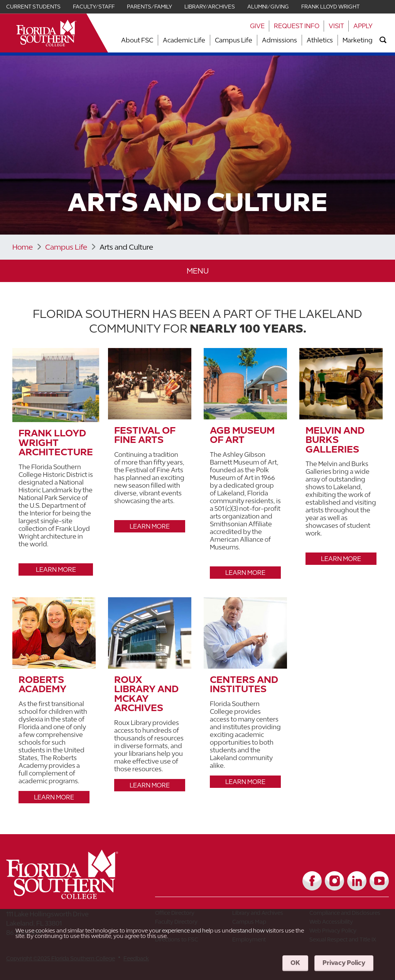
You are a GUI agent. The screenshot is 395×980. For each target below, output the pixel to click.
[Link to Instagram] (334, 881)
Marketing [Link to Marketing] (358, 40)
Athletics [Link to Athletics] (320, 40)
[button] (197, 271)
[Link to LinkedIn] (357, 881)
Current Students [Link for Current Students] (33, 7)
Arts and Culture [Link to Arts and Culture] (126, 247)
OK (295, 963)
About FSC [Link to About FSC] (137, 40)
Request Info (297, 26)
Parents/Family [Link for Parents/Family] (149, 7)
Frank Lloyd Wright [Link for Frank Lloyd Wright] (330, 7)
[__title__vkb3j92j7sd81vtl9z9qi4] (78, 896)
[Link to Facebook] (312, 881)
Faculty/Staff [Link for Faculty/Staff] (94, 7)
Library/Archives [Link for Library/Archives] (210, 7)
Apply (363, 26)
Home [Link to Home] (23, 247)
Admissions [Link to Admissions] (279, 40)
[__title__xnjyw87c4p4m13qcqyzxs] (46, 33)
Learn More (56, 569)
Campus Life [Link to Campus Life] (234, 40)
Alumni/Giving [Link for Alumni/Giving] (268, 7)
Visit (336, 26)
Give (257, 26)
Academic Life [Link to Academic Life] (184, 40)
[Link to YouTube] (379, 881)
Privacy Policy (344, 963)
